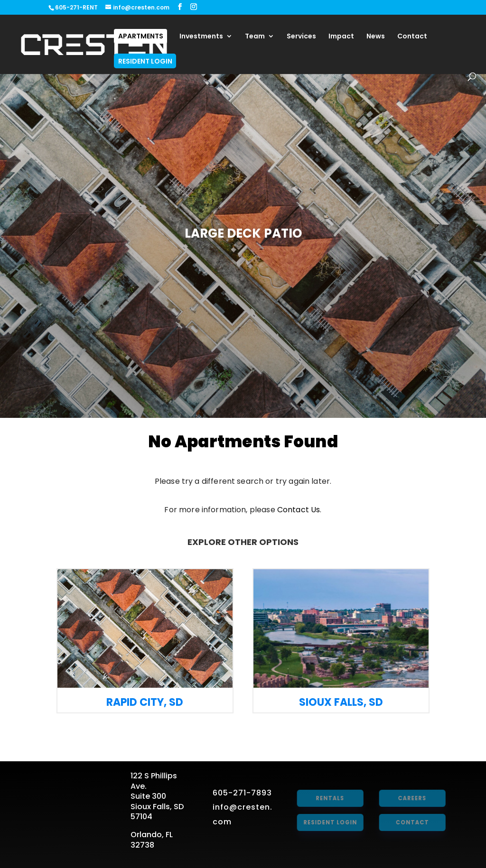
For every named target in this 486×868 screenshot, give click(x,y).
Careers (411, 798)
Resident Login (145, 61)
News (376, 37)
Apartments (141, 36)
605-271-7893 (242, 793)
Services (301, 37)
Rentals (329, 798)
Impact (341, 37)
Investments (201, 37)
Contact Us (299, 510)
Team (255, 37)
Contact (412, 37)
